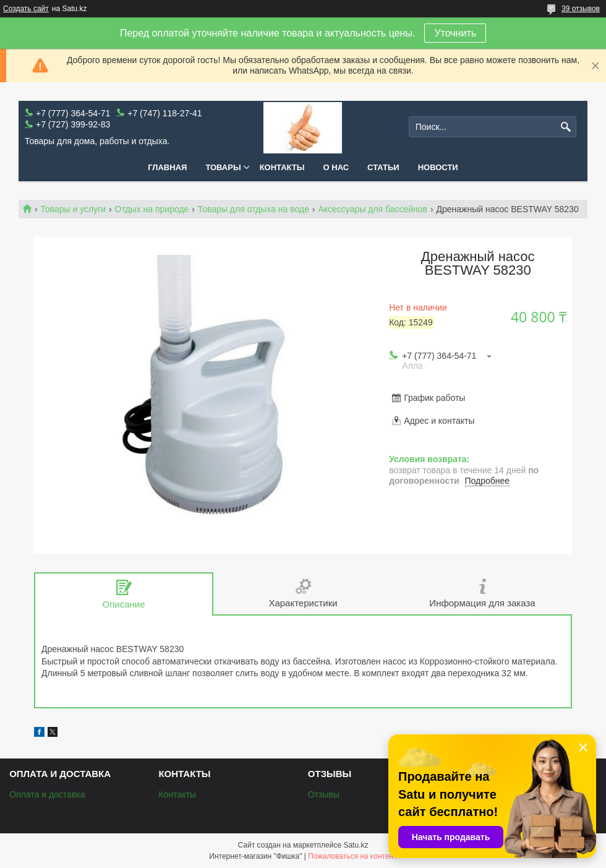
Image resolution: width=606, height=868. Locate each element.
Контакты (282, 167)
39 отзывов (581, 9)
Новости (438, 167)
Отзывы (324, 794)
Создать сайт (26, 9)
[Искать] (565, 127)
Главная (167, 167)
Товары (223, 167)
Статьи (383, 167)
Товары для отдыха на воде (254, 209)
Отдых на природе (152, 209)
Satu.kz (356, 845)
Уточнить (455, 33)
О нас (336, 167)
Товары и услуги (73, 209)
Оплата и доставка (47, 794)
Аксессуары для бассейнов (373, 209)
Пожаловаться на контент (352, 856)
